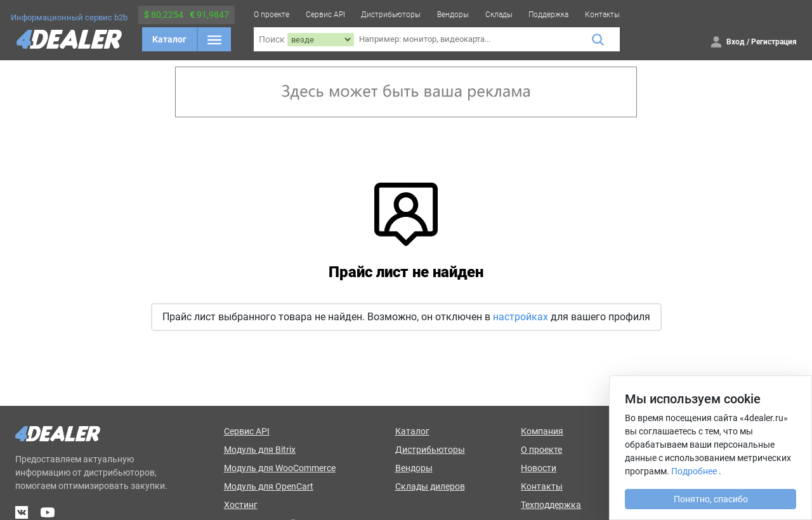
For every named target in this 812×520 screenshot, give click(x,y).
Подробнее (694, 471)
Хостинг (241, 505)
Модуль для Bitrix (260, 450)
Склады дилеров (430, 486)
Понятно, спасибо (711, 499)
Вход (736, 42)
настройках (521, 317)
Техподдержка (551, 505)
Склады (499, 15)
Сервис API (325, 15)
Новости (539, 468)
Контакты (602, 15)
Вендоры (453, 15)
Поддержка (548, 15)
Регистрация (774, 42)
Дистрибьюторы (391, 15)
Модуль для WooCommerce (280, 468)
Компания (542, 431)
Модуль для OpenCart (269, 486)
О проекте (272, 15)
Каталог (169, 39)
